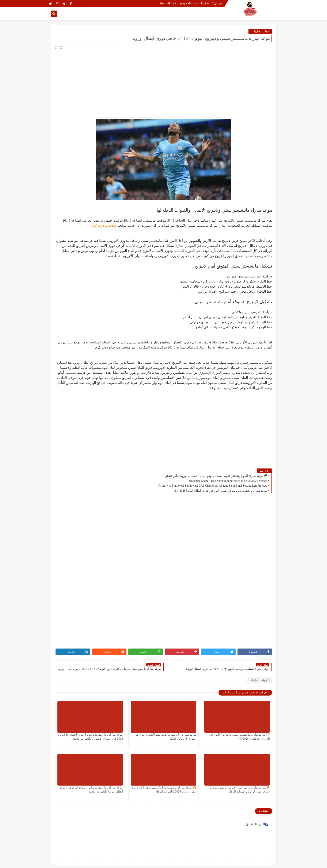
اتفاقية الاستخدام (168, 3)
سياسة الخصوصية (189, 3)
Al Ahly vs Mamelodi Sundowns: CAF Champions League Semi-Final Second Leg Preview (213, 486)
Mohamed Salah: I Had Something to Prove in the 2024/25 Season (228, 481)
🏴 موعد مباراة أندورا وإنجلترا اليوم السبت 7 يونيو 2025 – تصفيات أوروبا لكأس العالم (216, 476)
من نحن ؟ (217, 3)
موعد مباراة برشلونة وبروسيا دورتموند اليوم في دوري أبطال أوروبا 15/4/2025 (220, 491)
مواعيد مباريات (260, 31)
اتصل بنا (205, 3)
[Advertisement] (163, 80)
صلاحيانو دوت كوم (104, 225)
